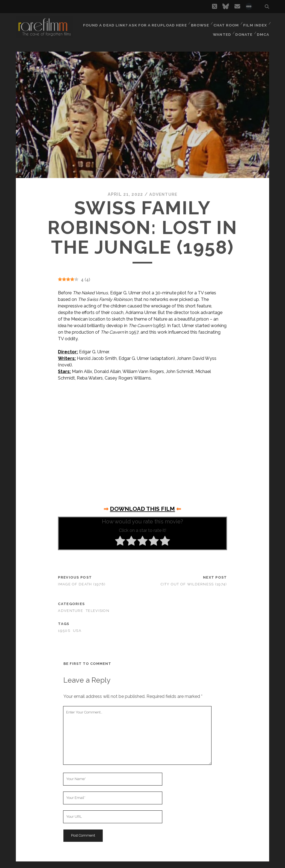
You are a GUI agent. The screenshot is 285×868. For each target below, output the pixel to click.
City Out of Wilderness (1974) (194, 584)
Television (98, 611)
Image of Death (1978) (82, 584)
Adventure (163, 194)
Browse (199, 23)
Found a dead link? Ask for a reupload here (135, 23)
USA (77, 631)
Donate (244, 30)
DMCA (263, 30)
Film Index (255, 23)
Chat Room (226, 23)
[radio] (120, 541)
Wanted (221, 30)
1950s (64, 631)
